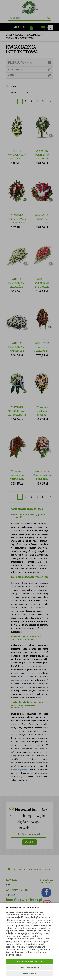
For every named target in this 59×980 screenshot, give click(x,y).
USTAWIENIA (29, 973)
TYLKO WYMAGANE (29, 968)
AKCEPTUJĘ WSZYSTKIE (29, 962)
